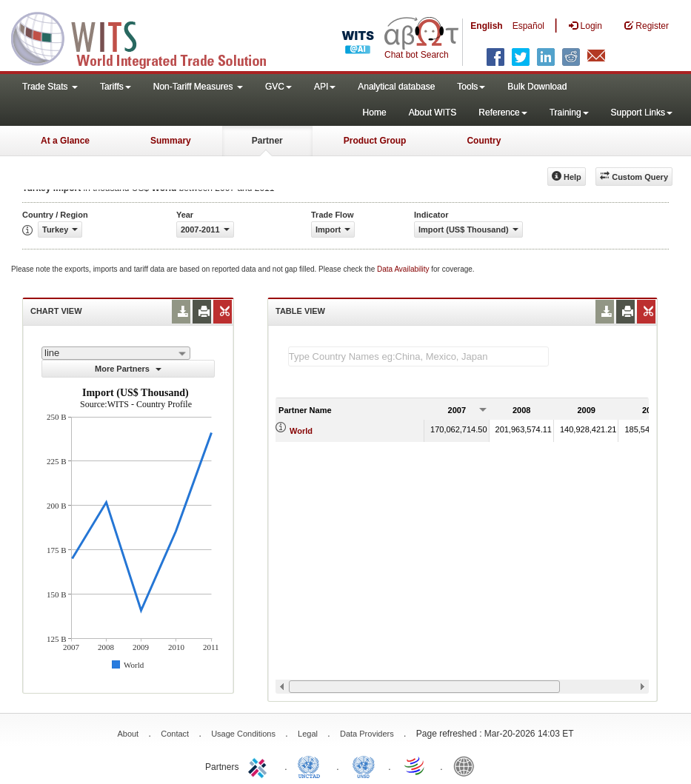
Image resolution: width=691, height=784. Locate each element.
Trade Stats (50, 87)
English (486, 26)
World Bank (467, 765)
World (301, 431)
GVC (278, 87)
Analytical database (396, 87)
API (325, 87)
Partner (267, 141)
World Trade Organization (415, 765)
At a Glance (65, 141)
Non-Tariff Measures (198, 87)
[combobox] (116, 353)
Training (569, 113)
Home (375, 113)
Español (528, 26)
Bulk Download (537, 87)
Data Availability (404, 269)
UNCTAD (312, 765)
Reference (503, 113)
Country (484, 141)
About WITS (433, 113)
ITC (260, 765)
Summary (171, 141)
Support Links (642, 113)
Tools (471, 87)
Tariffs (116, 87)
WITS (148, 37)
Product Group (375, 141)
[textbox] (418, 356)
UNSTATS (364, 765)
